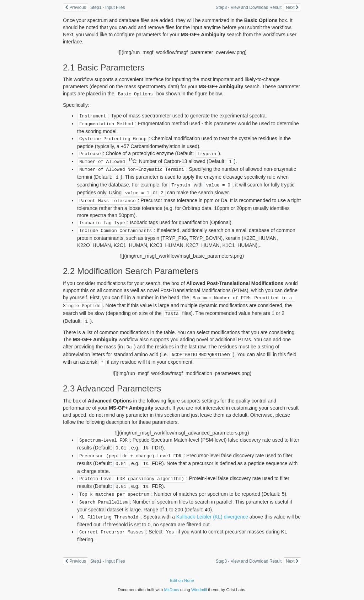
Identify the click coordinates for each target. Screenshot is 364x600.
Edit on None (182, 580)
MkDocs (171, 590)
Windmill (199, 590)
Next (292, 7)
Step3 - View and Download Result (249, 7)
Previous (76, 7)
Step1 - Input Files (108, 7)
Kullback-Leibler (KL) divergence (212, 517)
